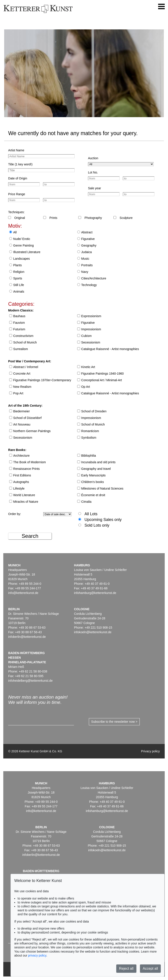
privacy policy (37, 955)
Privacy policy (150, 751)
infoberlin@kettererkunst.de (27, 637)
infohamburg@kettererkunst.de (95, 593)
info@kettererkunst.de (23, 593)
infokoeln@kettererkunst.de (93, 632)
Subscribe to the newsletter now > (114, 722)
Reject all (126, 968)
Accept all (150, 968)
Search (30, 536)
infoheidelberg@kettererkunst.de (30, 681)
